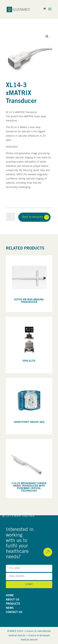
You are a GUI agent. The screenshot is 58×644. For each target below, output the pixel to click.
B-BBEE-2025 (15, 631)
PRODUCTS (13, 604)
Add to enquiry (32, 217)
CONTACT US (14, 612)
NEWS (10, 608)
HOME (10, 596)
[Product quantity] (11, 217)
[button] (47, 36)
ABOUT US (13, 600)
